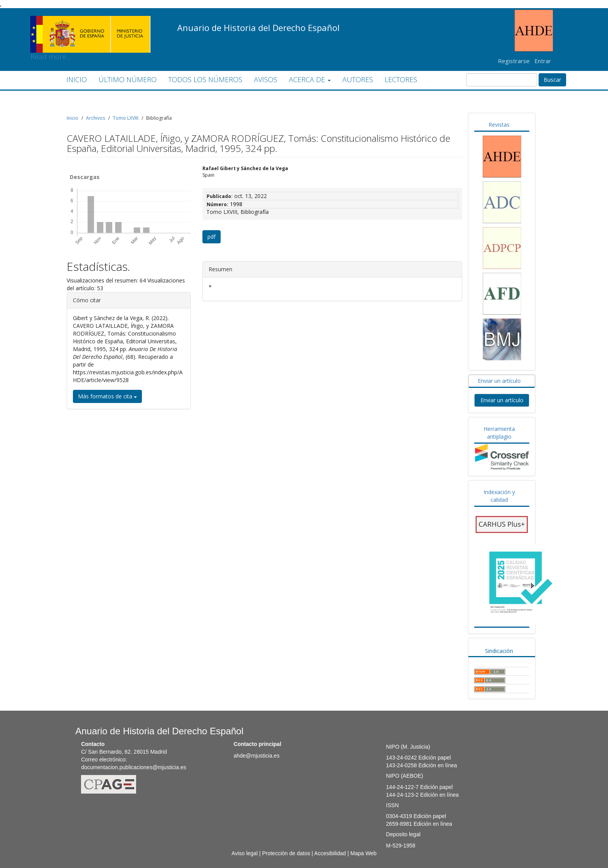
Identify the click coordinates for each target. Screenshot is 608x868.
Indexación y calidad (499, 496)
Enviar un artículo (499, 381)
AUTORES (358, 79)
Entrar (543, 61)
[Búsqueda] (502, 80)
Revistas (499, 125)
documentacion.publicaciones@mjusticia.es (134, 767)
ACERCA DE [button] (310, 79)
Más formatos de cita (107, 396)
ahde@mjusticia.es (256, 756)
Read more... (90, 22)
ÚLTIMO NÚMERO (128, 79)
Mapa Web (363, 853)
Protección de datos (286, 853)
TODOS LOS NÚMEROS (205, 79)
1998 (236, 204)
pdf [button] (212, 237)
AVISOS (266, 79)
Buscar (552, 80)
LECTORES (401, 79)
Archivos (96, 118)
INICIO (77, 79)
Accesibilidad (330, 853)
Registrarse (514, 61)
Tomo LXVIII (126, 118)
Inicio (73, 118)
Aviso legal (244, 853)
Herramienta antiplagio (499, 433)
